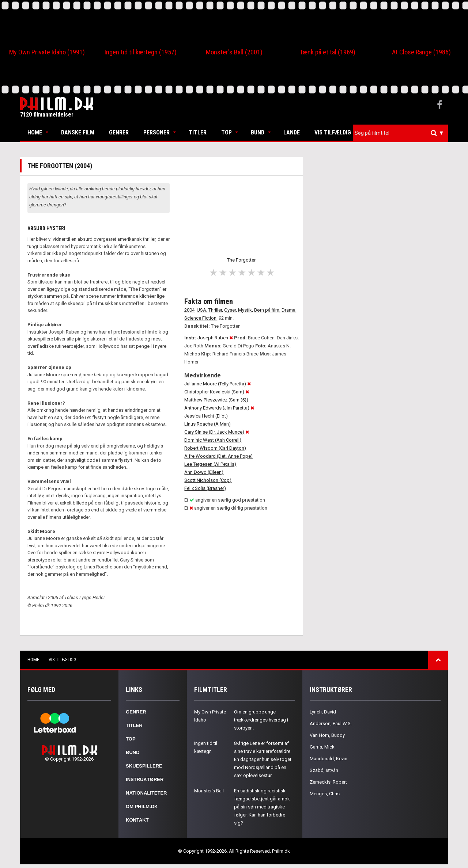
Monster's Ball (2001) (234, 52)
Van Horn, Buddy (327, 735)
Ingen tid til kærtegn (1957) (141, 52)
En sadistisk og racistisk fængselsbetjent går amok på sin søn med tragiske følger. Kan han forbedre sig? (262, 807)
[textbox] (402, 133)
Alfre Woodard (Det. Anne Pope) (218, 456)
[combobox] (400, 133)
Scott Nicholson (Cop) (208, 480)
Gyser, (231, 310)
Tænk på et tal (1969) (328, 52)
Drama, (289, 310)
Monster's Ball (209, 791)
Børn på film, (267, 310)
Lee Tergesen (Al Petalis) (210, 464)
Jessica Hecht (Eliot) (206, 416)
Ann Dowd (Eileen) (204, 472)
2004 (189, 310)
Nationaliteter (146, 793)
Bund (258, 132)
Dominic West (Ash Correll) (213, 440)
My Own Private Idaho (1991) (47, 52)
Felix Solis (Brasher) (205, 488)
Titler (198, 132)
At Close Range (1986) (421, 52)
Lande (292, 132)
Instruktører (145, 779)
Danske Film (78, 132)
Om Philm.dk (142, 806)
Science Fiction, (201, 318)
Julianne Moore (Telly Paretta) (215, 384)
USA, (202, 310)
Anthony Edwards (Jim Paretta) (217, 408)
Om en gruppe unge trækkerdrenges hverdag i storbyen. (261, 720)
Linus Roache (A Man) (207, 424)
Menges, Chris (325, 794)
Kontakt (137, 820)
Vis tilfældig (333, 132)
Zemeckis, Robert (328, 782)
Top (227, 132)
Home (35, 132)
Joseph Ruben (213, 338)
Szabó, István (324, 770)
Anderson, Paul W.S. (331, 724)
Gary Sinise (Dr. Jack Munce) (214, 432)
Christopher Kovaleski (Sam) (214, 392)
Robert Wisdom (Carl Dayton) (215, 448)
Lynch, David (323, 712)
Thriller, (216, 310)
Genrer (119, 132)
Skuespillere (144, 766)
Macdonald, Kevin (329, 759)
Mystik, (246, 310)
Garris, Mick (322, 747)
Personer (156, 132)
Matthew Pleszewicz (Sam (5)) (216, 400)
